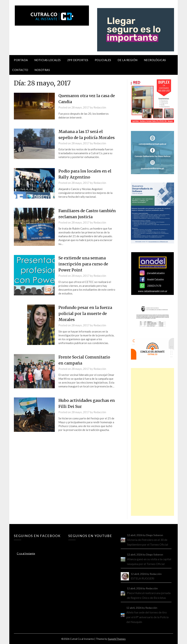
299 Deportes (78, 60)
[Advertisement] (152, 442)
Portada (21, 60)
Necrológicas (155, 60)
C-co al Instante (26, 553)
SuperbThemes (117, 639)
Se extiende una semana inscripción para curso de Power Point (84, 264)
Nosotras (42, 70)
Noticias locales (48, 60)
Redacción (100, 107)
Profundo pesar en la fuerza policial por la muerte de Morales (86, 313)
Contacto (20, 70)
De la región (128, 60)
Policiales (103, 60)
